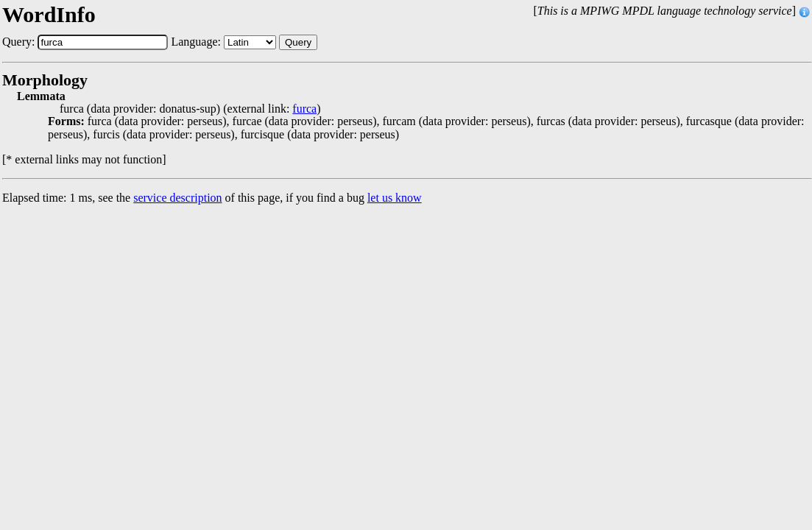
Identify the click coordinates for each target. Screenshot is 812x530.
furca (304, 109)
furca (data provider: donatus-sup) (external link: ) (190, 109)
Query (298, 42)
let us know (395, 198)
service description (177, 198)
